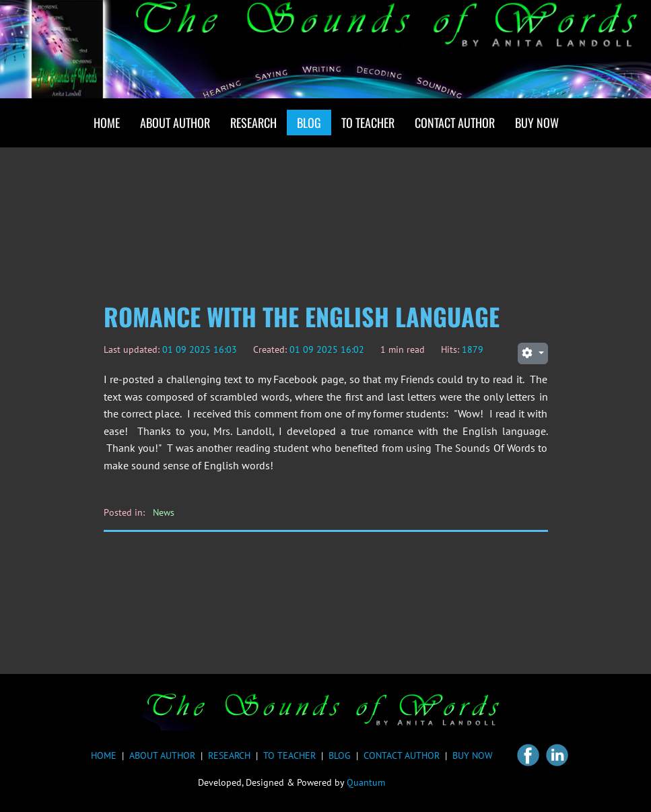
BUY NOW (473, 755)
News (164, 512)
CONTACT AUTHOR (402, 755)
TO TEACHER (289, 755)
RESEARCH (229, 755)
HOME (104, 755)
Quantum (366, 782)
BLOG (340, 755)
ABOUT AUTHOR (162, 755)
